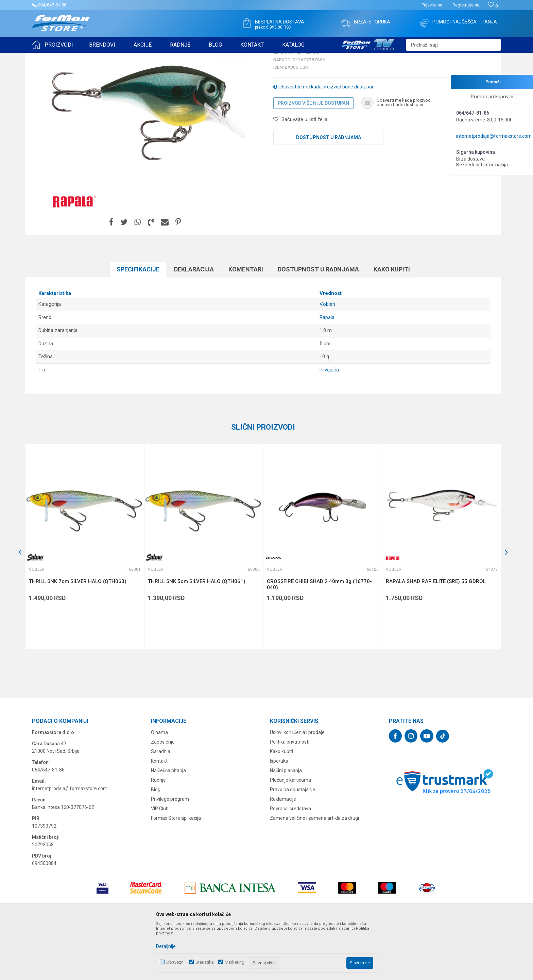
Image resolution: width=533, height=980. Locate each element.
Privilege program (170, 852)
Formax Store (44, 57)
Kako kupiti (392, 322)
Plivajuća (329, 422)
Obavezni (175, 962)
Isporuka (279, 814)
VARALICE (94, 57)
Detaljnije (166, 946)
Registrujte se (466, 5)
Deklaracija (194, 322)
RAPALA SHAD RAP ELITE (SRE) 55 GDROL (436, 634)
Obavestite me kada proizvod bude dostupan (324, 139)
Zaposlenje (163, 795)
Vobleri (115, 57)
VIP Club (160, 861)
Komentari (246, 322)
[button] (453, 45)
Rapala (327, 370)
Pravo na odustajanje (293, 842)
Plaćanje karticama (290, 833)
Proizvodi (71, 57)
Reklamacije (283, 852)
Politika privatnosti (290, 795)
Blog (156, 842)
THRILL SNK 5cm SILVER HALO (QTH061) (197, 634)
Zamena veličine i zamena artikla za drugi (314, 871)
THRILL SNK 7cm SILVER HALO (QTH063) (78, 634)
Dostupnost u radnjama (329, 190)
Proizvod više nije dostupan (313, 156)
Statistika (205, 962)
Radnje (158, 833)
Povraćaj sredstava (290, 861)
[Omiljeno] (493, 6)
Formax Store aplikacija (176, 871)
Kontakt (159, 814)
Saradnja (161, 804)
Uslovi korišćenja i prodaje (297, 785)
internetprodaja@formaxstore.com (494, 136)
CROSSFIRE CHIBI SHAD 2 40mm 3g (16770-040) (319, 637)
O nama (159, 785)
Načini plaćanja (286, 823)
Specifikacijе (138, 322)
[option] (85, 599)
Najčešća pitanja (168, 823)
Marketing (235, 962)
